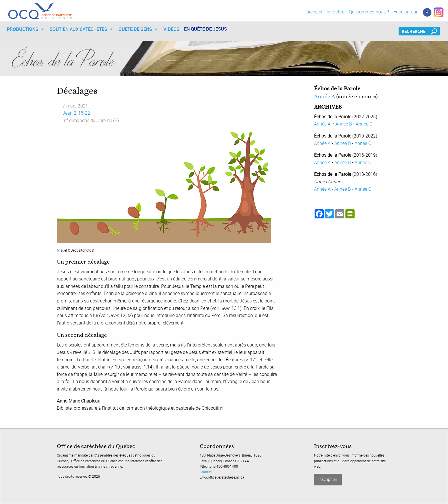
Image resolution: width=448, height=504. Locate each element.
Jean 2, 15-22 (76, 113)
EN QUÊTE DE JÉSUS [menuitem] (205, 29)
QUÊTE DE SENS (135, 29)
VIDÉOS (171, 29)
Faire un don (406, 12)
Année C (364, 124)
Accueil (315, 12)
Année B (344, 124)
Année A (325, 97)
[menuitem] (24, 29)
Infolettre (335, 12)
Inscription (328, 479)
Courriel (206, 472)
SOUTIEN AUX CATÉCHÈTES (78, 29)
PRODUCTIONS (23, 29)
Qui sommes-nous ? (369, 12)
